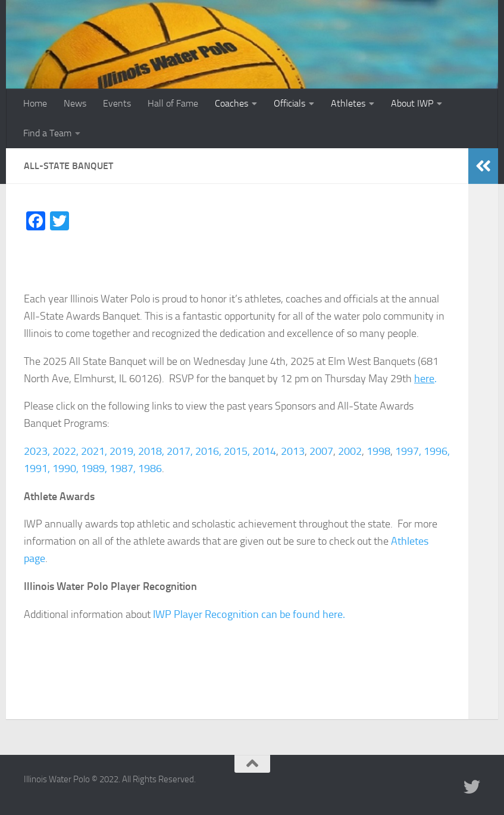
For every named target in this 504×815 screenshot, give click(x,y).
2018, (151, 451)
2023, (37, 451)
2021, (94, 451)
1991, (37, 469)
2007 (321, 451)
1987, (123, 469)
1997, (408, 451)
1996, (437, 451)
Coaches (231, 103)
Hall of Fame (173, 103)
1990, (65, 469)
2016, (208, 451)
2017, (180, 451)
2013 (293, 451)
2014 (264, 451)
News (75, 103)
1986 (150, 469)
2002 (350, 451)
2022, (65, 451)
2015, (237, 451)
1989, (94, 469)
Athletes (348, 103)
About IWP (412, 103)
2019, (123, 451)
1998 (378, 451)
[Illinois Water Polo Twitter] (472, 787)
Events (117, 103)
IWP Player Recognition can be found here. (249, 614)
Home (35, 103)
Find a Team (47, 133)
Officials (289, 103)
